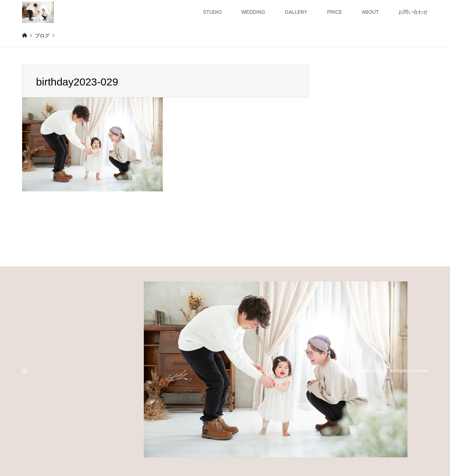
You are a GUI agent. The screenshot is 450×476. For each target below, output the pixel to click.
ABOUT (370, 12)
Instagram (25, 371)
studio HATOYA (373, 371)
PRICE (335, 12)
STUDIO (213, 12)
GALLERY (296, 12)
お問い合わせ (413, 12)
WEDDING (253, 12)
